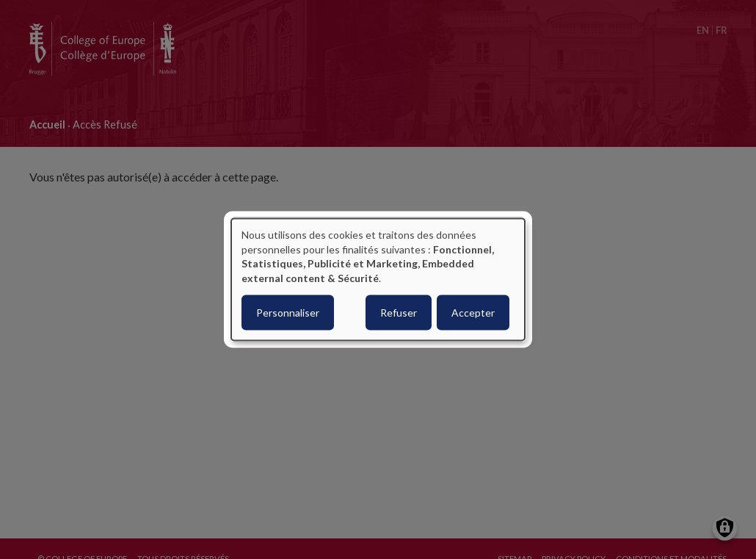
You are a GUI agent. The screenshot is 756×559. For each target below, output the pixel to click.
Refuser (399, 313)
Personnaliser (288, 313)
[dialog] (378, 279)
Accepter (473, 313)
